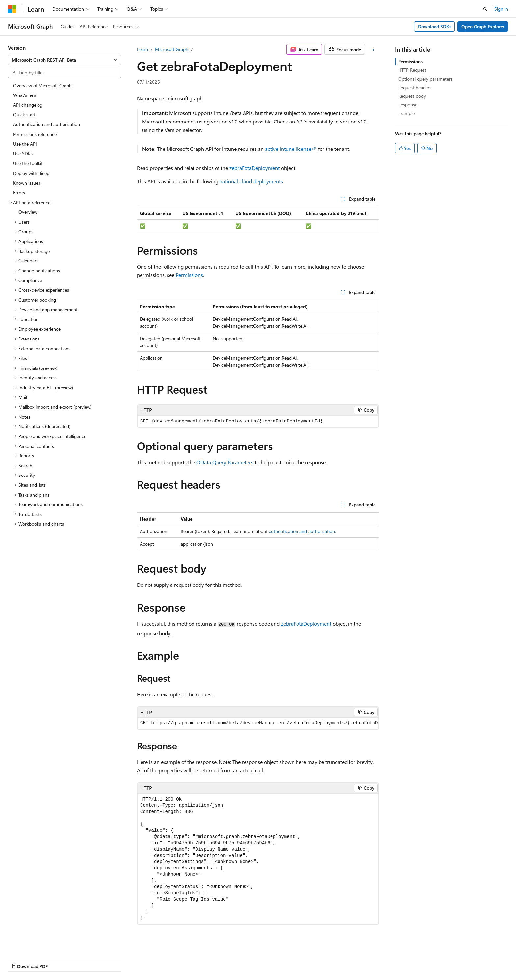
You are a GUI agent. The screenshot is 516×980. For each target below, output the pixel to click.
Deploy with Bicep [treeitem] (31, 173)
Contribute (356, 959)
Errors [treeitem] (19, 192)
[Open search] (485, 9)
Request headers (415, 87)
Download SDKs (435, 27)
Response (408, 105)
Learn (142, 49)
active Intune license (288, 149)
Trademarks (448, 959)
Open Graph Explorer (483, 27)
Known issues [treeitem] (27, 183)
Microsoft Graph (172, 49)
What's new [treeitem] (25, 95)
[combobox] (64, 60)
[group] (258, 723)
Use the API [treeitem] (25, 144)
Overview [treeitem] (28, 212)
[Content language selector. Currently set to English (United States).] (38, 959)
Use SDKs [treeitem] (23, 154)
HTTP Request (412, 70)
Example (406, 113)
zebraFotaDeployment (255, 168)
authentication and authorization (302, 531)
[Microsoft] (12, 9)
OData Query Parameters (225, 462)
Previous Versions (298, 959)
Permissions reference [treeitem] (35, 134)
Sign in (501, 9)
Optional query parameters (425, 79)
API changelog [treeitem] (28, 105)
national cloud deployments (251, 181)
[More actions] (373, 49)
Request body (412, 96)
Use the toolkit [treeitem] (28, 163)
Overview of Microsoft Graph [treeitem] (42, 85)
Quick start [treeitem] (24, 114)
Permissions (189, 275)
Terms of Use (415, 959)
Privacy (382, 959)
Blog (328, 959)
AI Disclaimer (260, 959)
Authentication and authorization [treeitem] (47, 124)
